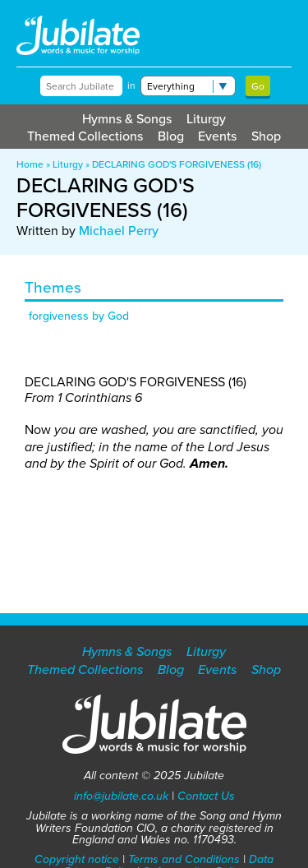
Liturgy (206, 119)
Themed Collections (85, 136)
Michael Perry (119, 231)
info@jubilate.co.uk (121, 796)
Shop (266, 136)
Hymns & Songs (127, 119)
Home (30, 164)
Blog (171, 136)
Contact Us (206, 796)
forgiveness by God (79, 316)
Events (217, 136)
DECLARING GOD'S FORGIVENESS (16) (177, 164)
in (131, 85)
